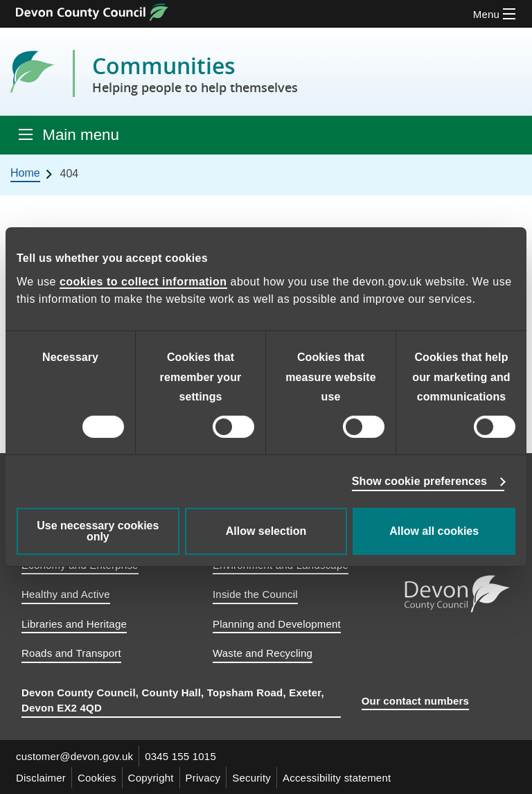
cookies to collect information (143, 282)
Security (251, 778)
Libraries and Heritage (74, 624)
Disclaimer (41, 778)
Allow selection (266, 531)
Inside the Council (255, 594)
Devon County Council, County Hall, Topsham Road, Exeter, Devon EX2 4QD (173, 700)
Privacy (203, 778)
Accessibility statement (337, 778)
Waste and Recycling (263, 653)
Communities (195, 73)
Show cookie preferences (419, 481)
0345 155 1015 (180, 756)
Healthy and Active (66, 594)
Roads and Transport (71, 653)
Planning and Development (277, 624)
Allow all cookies (434, 531)
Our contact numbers (416, 701)
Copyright (151, 778)
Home (25, 173)
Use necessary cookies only (98, 531)
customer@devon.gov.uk (74, 756)
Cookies (97, 778)
